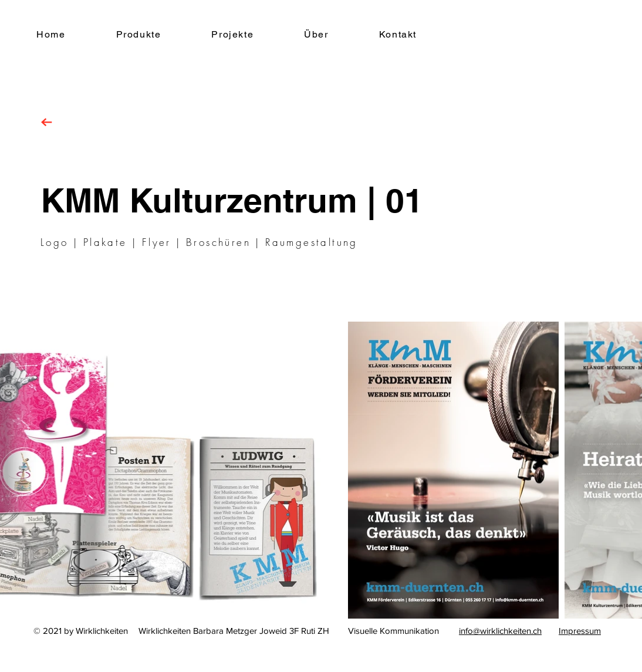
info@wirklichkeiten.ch (500, 631)
